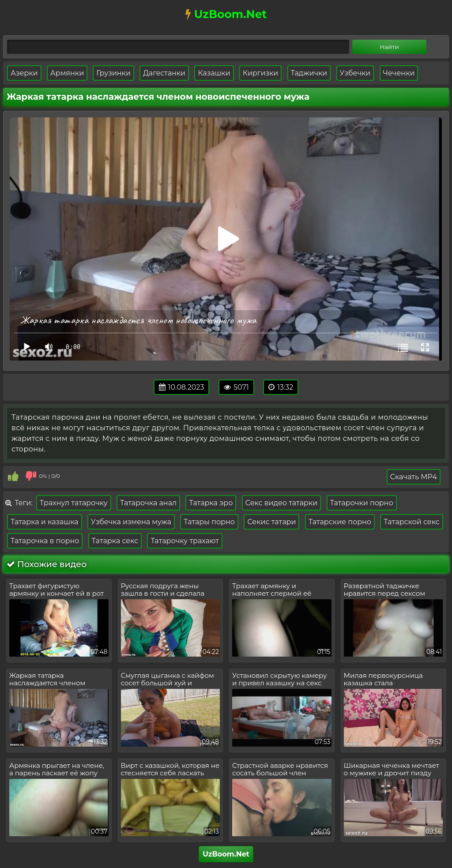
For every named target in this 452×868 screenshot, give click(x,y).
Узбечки (355, 73)
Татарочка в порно (45, 541)
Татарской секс (411, 522)
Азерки (24, 73)
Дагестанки (164, 73)
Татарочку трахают (185, 541)
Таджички (309, 73)
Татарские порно (340, 522)
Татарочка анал (148, 503)
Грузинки (113, 73)
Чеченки (399, 73)
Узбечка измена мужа (131, 522)
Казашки (214, 73)
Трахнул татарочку (74, 503)
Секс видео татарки (282, 503)
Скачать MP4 (414, 477)
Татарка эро (211, 503)
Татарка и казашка (45, 522)
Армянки (67, 73)
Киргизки (261, 73)
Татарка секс (115, 541)
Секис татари (271, 522)
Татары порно (209, 522)
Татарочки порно (362, 503)
